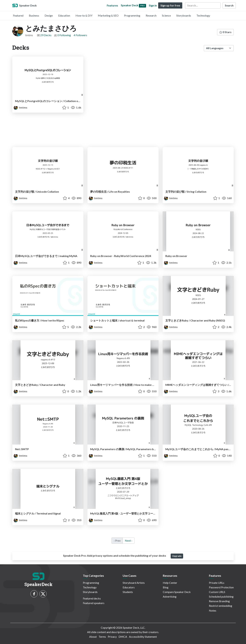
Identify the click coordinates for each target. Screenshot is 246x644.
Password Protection (221, 587)
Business (34, 15)
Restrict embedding (221, 606)
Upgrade (177, 556)
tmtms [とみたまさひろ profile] (20, 107)
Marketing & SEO (108, 15)
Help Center (170, 583)
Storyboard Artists (134, 583)
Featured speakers (94, 603)
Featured (18, 15)
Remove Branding (219, 601)
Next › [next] (129, 541)
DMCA (123, 637)
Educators (129, 587)
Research (151, 15)
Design (49, 15)
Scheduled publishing (221, 596)
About (93, 637)
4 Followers (80, 35)
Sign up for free (170, 5)
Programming (132, 15)
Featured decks (92, 598)
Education (64, 15)
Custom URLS (217, 592)
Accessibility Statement (143, 637)
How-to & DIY (84, 15)
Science (166, 15)
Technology (203, 15)
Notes (213, 610)
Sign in (153, 5)
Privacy (112, 637)
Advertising (170, 596)
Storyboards (184, 15)
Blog (166, 587)
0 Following (64, 35)
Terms (102, 637)
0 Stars (225, 32)
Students (128, 592)
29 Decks (46, 35)
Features (112, 5)
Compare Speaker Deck (177, 592)
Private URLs (217, 583)
